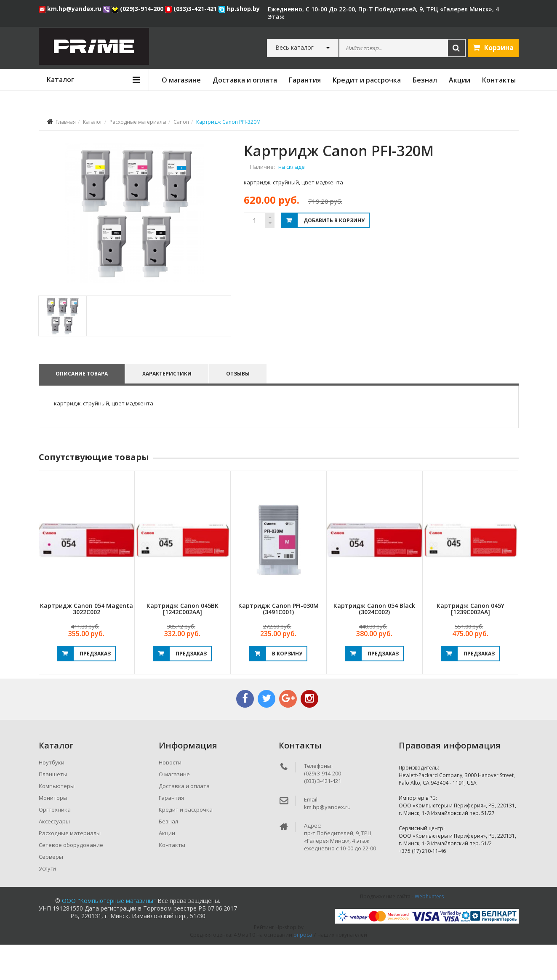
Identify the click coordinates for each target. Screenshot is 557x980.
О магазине (181, 80)
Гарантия (305, 80)
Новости (170, 798)
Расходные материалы (138, 122)
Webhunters (429, 932)
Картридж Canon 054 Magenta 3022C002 (87, 644)
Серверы (51, 892)
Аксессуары (54, 857)
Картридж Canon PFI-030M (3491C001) (278, 644)
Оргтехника (55, 845)
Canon (181, 122)
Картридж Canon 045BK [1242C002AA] (183, 644)
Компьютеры (57, 821)
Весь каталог (294, 48)
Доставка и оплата (245, 80)
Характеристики (168, 409)
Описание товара (82, 409)
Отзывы (240, 409)
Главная (66, 122)
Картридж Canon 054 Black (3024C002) (374, 644)
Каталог (93, 122)
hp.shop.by (239, 9)
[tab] (62, 351)
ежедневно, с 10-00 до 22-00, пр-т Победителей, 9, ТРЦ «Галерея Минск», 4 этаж (383, 13)
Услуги (47, 904)
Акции (460, 80)
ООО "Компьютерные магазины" (109, 936)
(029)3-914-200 (138, 9)
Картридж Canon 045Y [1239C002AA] (470, 644)
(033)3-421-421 (192, 9)
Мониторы (53, 833)
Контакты (499, 80)
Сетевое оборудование (71, 880)
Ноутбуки (52, 798)
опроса (303, 970)
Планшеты (53, 810)
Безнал (425, 80)
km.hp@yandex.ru (71, 9)
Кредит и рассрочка (367, 80)
